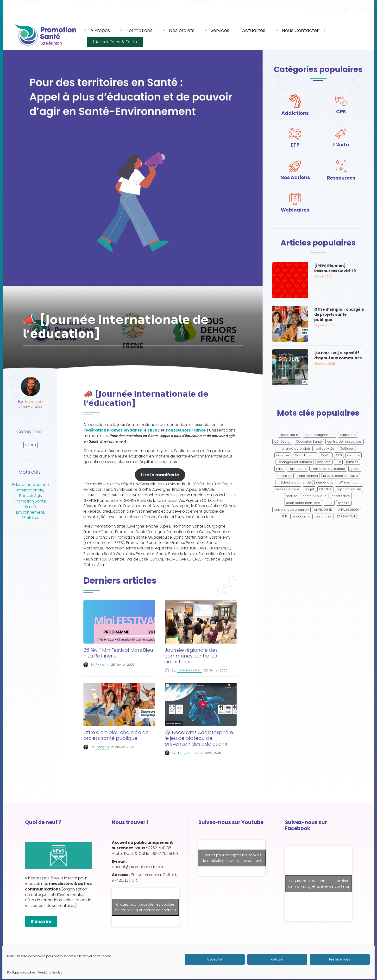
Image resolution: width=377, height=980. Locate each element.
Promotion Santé (30, 501)
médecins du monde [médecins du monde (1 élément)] (294, 482)
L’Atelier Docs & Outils (115, 42)
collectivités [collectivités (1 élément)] (325, 448)
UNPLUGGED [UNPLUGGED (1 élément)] (323, 510)
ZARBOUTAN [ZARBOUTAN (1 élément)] (346, 516)
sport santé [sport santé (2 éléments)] (341, 496)
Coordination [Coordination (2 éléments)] (305, 455)
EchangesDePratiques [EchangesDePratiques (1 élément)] (295, 462)
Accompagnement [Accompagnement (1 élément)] (320, 435)
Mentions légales (114, 956)
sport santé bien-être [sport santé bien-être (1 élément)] (303, 503)
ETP (295, 145)
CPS (341, 112)
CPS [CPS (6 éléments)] (339, 455)
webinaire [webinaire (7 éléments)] (324, 516)
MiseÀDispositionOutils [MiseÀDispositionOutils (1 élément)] (341, 476)
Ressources (341, 178)
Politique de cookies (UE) (153, 956)
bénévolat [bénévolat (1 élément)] (282, 442)
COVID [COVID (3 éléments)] (326, 455)
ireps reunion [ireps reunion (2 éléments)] (307, 476)
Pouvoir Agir (30, 496)
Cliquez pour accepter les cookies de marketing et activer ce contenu (145, 907)
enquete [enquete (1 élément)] (324, 462)
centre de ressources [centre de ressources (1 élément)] (344, 442)
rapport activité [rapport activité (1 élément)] (349, 489)
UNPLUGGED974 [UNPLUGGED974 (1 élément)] (349, 510)
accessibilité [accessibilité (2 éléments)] (289, 435)
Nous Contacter (300, 30)
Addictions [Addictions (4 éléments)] (348, 435)
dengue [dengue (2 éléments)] (353, 455)
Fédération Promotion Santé (113, 430)
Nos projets (182, 30)
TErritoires (30, 518)
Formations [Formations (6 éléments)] (297, 469)
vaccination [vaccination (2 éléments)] (302, 516)
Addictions (295, 113)
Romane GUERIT (189, 670)
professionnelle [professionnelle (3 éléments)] (287, 489)
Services (220, 30)
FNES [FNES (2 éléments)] (280, 469)
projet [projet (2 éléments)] (309, 489)
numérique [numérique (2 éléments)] (325, 482)
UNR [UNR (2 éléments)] (284, 516)
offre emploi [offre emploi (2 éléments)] (349, 482)
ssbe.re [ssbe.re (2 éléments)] (344, 503)
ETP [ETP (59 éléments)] (338, 462)
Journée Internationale (33, 487)
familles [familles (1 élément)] (352, 462)
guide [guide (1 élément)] (355, 469)
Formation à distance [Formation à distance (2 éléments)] (328, 469)
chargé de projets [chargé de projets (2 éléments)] (296, 448)
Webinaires (295, 210)
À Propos (100, 30)
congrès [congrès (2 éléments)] (283, 455)
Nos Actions (295, 177)
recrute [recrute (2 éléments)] (292, 496)
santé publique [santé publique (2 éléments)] (315, 496)
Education (22, 485)
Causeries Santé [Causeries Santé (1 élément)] (309, 442)
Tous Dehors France (185, 430)
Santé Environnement (30, 509)
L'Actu (30, 445)
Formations (139, 30)
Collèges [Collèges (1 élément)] (347, 448)
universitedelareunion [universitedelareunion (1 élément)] (292, 510)
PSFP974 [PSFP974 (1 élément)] (325, 489)
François (34, 402)
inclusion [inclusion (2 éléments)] (285, 476)
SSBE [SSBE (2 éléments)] (329, 503)
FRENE (154, 430)
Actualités (254, 30)
